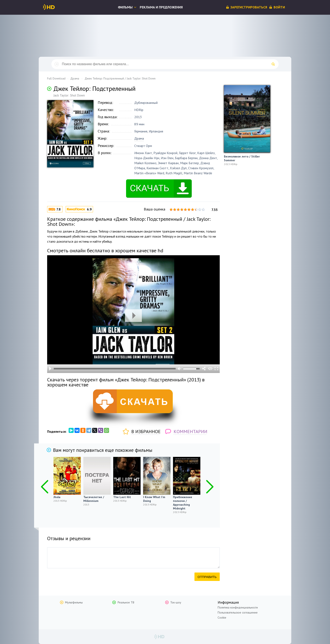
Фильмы (125, 7)
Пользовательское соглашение (238, 612)
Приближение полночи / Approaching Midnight (183, 503)
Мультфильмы (74, 602)
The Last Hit (122, 497)
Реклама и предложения (161, 7)
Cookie (222, 618)
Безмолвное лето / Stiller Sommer (242, 158)
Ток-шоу (176, 602)
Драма (139, 138)
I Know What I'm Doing (154, 499)
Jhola (57, 497)
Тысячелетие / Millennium (94, 499)
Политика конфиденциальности (238, 607)
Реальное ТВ (126, 602)
